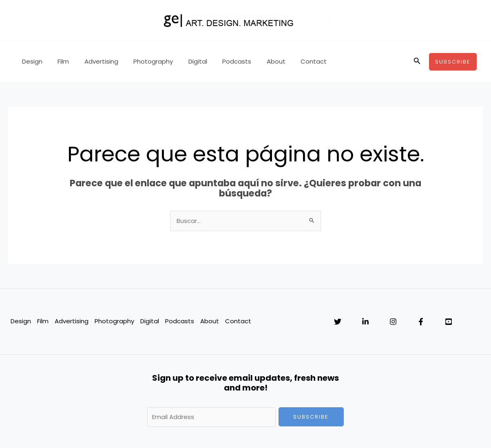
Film (59, 61)
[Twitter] (338, 322)
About (256, 61)
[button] (417, 62)
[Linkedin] (365, 322)
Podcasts (220, 61)
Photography (143, 61)
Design (31, 61)
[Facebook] (421, 322)
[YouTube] (449, 322)
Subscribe (311, 417)
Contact (291, 61)
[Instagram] (393, 322)
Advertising (94, 61)
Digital (184, 61)
